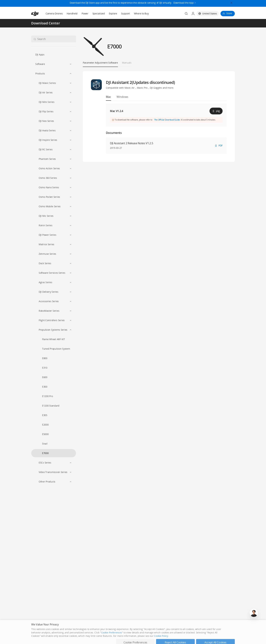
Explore (113, 13)
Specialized (99, 13)
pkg (216, 111)
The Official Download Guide (167, 120)
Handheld (72, 13)
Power (85, 13)
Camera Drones (54, 13)
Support (126, 13)
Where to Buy (141, 13)
